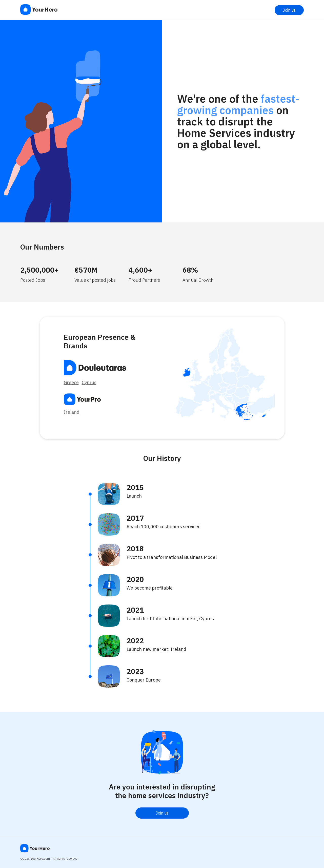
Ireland (72, 412)
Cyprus (89, 382)
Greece (71, 382)
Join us (289, 10)
